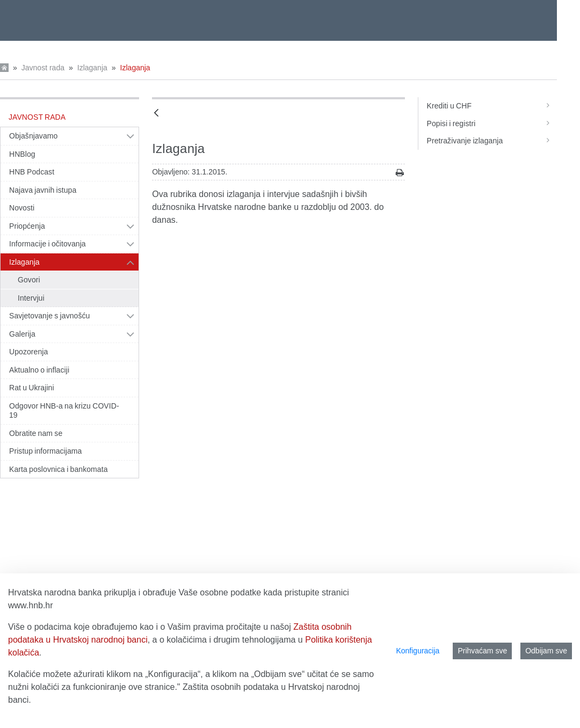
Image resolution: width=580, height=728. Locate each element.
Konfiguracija (418, 651)
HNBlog (22, 154)
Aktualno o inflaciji (39, 370)
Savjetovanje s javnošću (49, 316)
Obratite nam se (36, 433)
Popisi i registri (492, 123)
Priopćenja (27, 226)
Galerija (22, 334)
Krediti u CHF (492, 106)
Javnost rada (43, 68)
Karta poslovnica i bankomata (59, 469)
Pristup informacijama (45, 451)
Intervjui (31, 298)
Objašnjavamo (33, 136)
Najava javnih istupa (43, 190)
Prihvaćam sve (482, 651)
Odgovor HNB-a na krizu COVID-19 (64, 411)
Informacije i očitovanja (48, 244)
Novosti (22, 208)
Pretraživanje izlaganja (492, 141)
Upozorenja (28, 352)
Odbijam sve (546, 651)
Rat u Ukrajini (32, 388)
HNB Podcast (32, 172)
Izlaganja (92, 68)
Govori (29, 280)
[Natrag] (156, 114)
